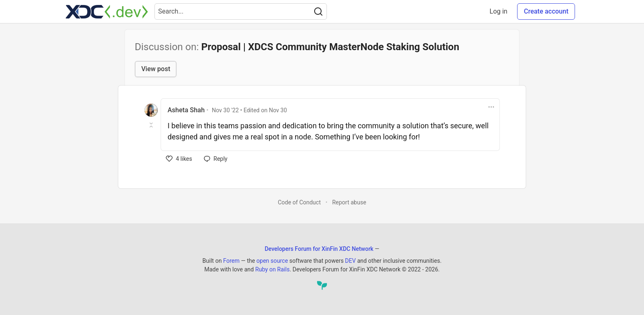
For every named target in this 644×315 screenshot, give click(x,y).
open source (272, 261)
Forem (231, 261)
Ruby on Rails (272, 269)
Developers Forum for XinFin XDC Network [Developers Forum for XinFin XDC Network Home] (319, 249)
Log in (498, 11)
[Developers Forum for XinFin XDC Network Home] (107, 12)
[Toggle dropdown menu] (491, 107)
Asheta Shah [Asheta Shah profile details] (186, 110)
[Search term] (241, 12)
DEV (350, 261)
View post (156, 69)
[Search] (318, 12)
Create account (546, 11)
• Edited (250, 110)
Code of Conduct (299, 202)
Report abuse (349, 202)
